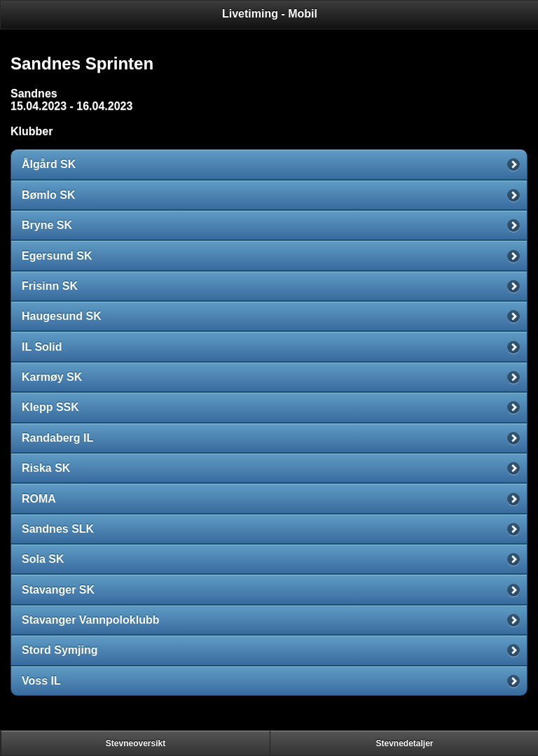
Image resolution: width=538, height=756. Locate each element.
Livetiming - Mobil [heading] (270, 14)
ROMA (39, 499)
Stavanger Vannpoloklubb (90, 620)
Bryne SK (47, 225)
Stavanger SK (58, 590)
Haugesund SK (62, 316)
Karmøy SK (52, 377)
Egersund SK (57, 256)
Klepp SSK (50, 407)
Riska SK (46, 468)
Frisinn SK (50, 286)
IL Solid (42, 347)
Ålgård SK (49, 164)
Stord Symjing (60, 650)
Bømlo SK (48, 195)
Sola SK (43, 559)
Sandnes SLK (58, 529)
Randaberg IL (57, 438)
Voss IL (41, 681)
